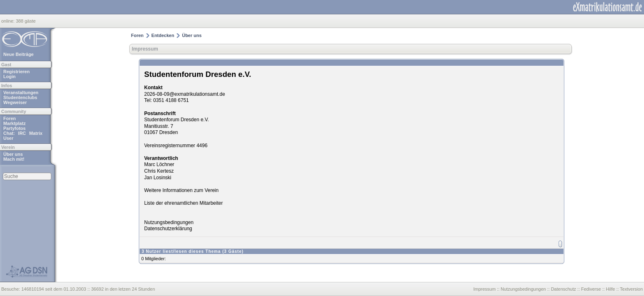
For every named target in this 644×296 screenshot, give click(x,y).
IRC (22, 133)
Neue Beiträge (18, 54)
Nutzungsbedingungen (169, 222)
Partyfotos (14, 128)
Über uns (13, 154)
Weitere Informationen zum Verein (181, 190)
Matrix (36, 133)
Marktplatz (14, 123)
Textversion (631, 289)
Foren (10, 118)
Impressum (145, 49)
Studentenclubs (20, 97)
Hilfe (610, 289)
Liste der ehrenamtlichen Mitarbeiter (183, 203)
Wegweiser (15, 102)
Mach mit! (14, 159)
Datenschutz (563, 289)
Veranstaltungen (21, 92)
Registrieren (16, 72)
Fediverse (591, 289)
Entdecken (163, 35)
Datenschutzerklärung (168, 229)
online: (8, 21)
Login (9, 76)
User (8, 138)
